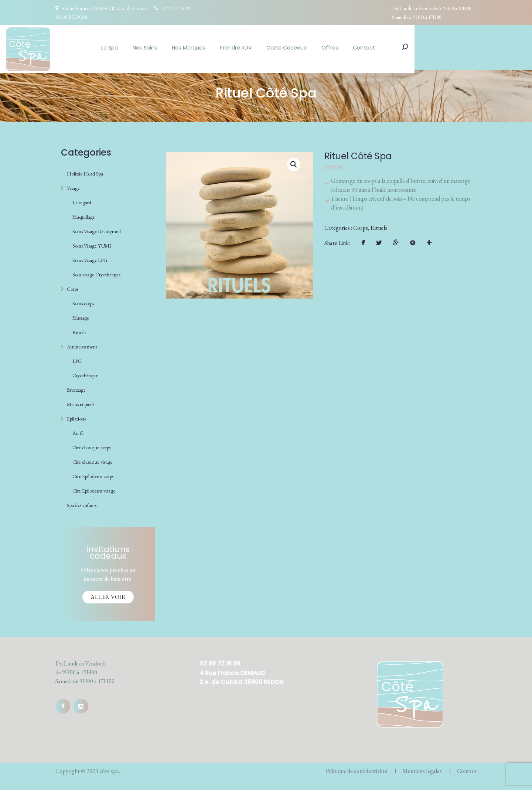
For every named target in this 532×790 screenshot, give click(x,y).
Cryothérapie (85, 373)
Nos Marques (238, 48)
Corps (73, 286)
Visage (73, 185)
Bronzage (76, 387)
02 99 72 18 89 (176, 8)
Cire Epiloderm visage (94, 488)
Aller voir (108, 594)
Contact (413, 48)
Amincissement (82, 344)
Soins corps (83, 301)
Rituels (79, 330)
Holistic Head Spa (85, 171)
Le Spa (159, 48)
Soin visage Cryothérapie (97, 272)
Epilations (76, 416)
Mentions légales (422, 768)
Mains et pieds (81, 402)
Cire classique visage (92, 459)
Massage (81, 315)
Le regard (82, 200)
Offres (379, 48)
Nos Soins (194, 48)
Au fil (78, 430)
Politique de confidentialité (357, 768)
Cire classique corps (91, 445)
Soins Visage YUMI (92, 243)
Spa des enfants (82, 503)
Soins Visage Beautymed (97, 229)
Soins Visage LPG (90, 258)
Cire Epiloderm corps (93, 474)
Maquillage (84, 214)
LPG (77, 358)
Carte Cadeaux (336, 48)
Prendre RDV (285, 48)
